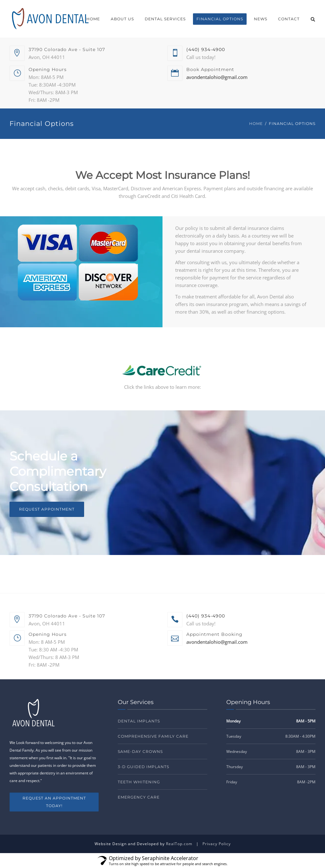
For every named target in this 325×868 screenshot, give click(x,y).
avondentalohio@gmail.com (217, 77)
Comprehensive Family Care (153, 736)
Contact (289, 19)
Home (93, 19)
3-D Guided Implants (143, 767)
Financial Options (220, 19)
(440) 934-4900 (206, 49)
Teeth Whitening (139, 782)
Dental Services (165, 19)
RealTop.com (179, 844)
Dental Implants (139, 721)
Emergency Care (139, 797)
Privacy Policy (217, 844)
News (261, 19)
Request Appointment (47, 509)
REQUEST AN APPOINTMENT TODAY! (54, 802)
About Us (122, 19)
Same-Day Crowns (140, 751)
